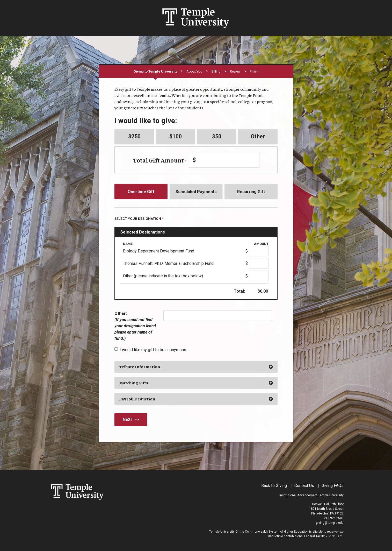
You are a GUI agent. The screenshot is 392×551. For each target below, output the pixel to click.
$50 (217, 136)
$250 (134, 136)
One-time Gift (141, 192)
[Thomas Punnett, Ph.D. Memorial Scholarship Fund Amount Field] (259, 263)
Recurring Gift (251, 192)
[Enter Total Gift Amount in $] (224, 160)
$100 (176, 136)
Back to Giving (274, 486)
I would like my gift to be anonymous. (153, 350)
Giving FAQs (333, 486)
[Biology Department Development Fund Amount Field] (259, 251)
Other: (136, 326)
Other (258, 136)
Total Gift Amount (159, 160)
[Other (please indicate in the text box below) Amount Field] (259, 276)
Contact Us (304, 486)
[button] (196, 367)
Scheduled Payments (196, 192)
